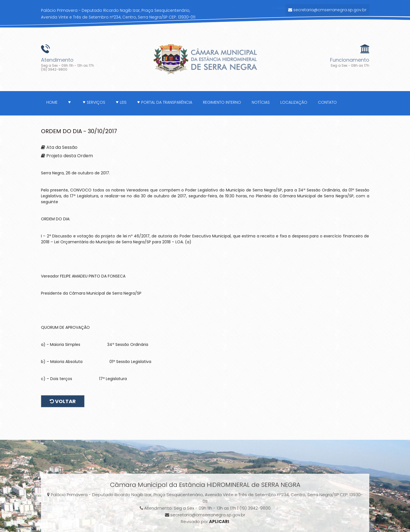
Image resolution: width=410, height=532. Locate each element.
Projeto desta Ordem (70, 156)
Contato (327, 102)
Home (52, 102)
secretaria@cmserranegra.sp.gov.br (327, 10)
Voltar (63, 401)
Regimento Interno (222, 102)
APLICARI (219, 521)
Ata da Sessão (62, 147)
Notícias (261, 102)
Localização (294, 102)
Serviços (94, 102)
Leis (121, 102)
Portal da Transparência (165, 102)
